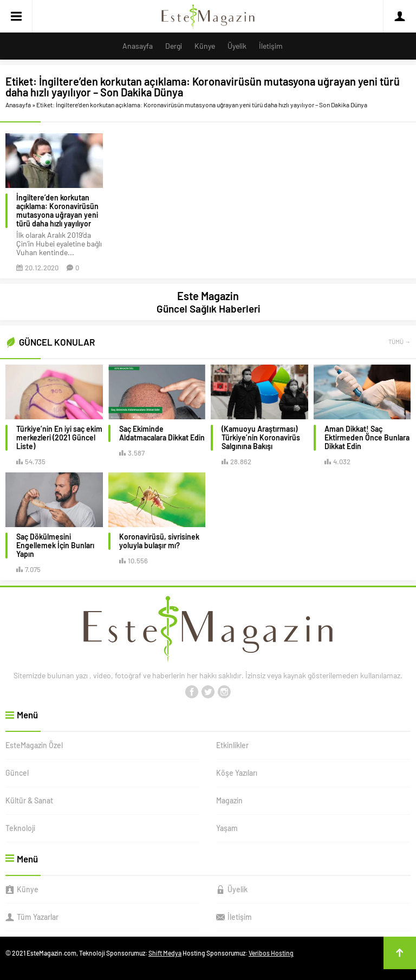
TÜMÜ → (399, 342)
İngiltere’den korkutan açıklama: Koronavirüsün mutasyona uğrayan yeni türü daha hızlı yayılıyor (57, 211)
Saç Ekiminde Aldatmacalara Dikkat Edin (162, 433)
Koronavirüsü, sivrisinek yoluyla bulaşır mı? (159, 541)
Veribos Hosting (271, 953)
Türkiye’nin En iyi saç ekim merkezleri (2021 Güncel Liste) (59, 438)
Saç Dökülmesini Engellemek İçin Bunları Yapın (55, 546)
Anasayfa (18, 105)
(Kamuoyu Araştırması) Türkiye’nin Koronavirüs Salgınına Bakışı (261, 438)
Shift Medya (165, 953)
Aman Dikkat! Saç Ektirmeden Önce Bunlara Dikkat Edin (367, 438)
